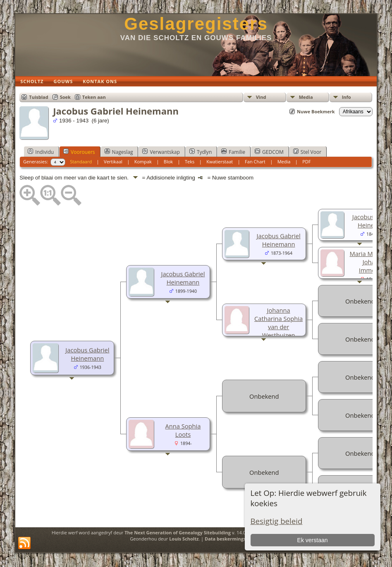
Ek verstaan (313, 540)
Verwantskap (161, 152)
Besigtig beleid (277, 521)
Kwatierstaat (220, 161)
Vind (261, 97)
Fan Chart (255, 161)
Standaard (81, 161)
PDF (306, 161)
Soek (65, 97)
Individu (41, 152)
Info (347, 97)
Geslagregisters (196, 24)
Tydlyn (201, 152)
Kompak (143, 161)
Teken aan (94, 97)
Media (306, 97)
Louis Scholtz (184, 539)
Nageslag (119, 152)
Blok (168, 161)
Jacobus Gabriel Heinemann (87, 354)
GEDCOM (269, 152)
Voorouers (79, 152)
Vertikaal (113, 161)
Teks (190, 161)
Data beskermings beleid (233, 539)
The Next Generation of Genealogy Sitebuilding (178, 532)
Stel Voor (307, 152)
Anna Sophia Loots (183, 430)
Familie (233, 152)
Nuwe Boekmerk (316, 111)
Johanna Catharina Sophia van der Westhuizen (278, 323)
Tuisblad (38, 97)
